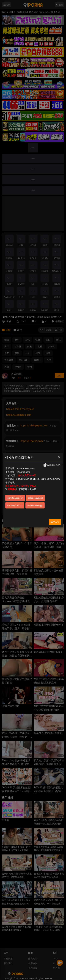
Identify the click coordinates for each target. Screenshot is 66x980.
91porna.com (23, 472)
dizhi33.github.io (15, 505)
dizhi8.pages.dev (15, 498)
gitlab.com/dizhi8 (36, 498)
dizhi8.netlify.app (35, 505)
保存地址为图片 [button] (53, 465)
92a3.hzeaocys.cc (26, 468)
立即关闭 (55, 522)
